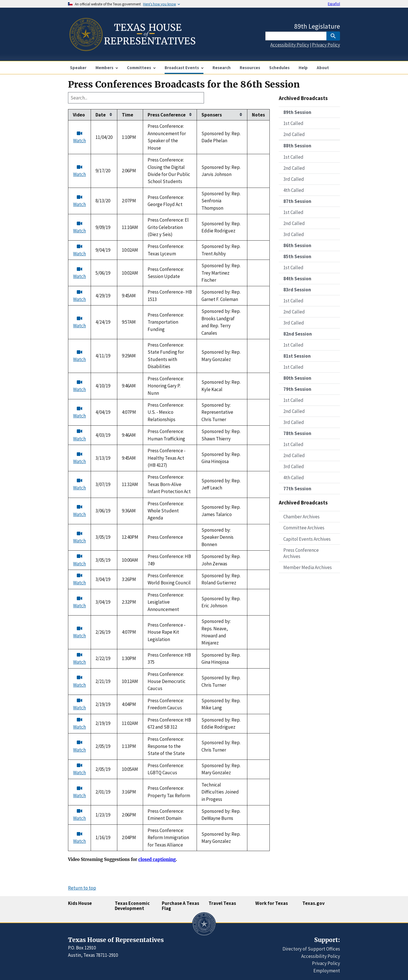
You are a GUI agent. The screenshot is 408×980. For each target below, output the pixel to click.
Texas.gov (314, 903)
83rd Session (297, 290)
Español (334, 4)
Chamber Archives (301, 517)
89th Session (297, 112)
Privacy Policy (326, 45)
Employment (327, 971)
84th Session (297, 279)
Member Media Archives (308, 567)
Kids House (80, 903)
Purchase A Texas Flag (180, 906)
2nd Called (294, 134)
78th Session (297, 433)
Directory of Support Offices (311, 949)
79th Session (297, 389)
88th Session (297, 146)
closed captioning (157, 860)
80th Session (297, 378)
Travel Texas (222, 903)
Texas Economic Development (132, 906)
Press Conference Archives (301, 553)
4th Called (294, 190)
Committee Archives (304, 528)
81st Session (297, 356)
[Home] (132, 49)
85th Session (297, 256)
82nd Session (298, 334)
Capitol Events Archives (307, 539)
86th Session (297, 245)
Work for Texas (272, 903)
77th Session (297, 489)
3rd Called (294, 179)
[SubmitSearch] (333, 36)
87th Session (297, 201)
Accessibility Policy (290, 45)
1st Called (293, 123)
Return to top (82, 888)
